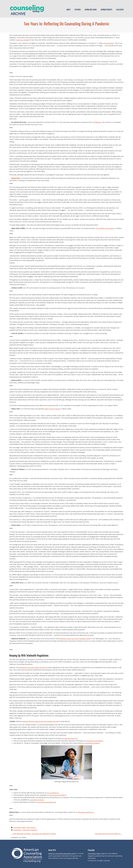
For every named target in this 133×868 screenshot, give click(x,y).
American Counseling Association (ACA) (62, 853)
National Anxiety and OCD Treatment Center (75, 639)
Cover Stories (31, 828)
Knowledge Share (91, 10)
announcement (108, 43)
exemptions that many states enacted (32, 668)
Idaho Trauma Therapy (52, 409)
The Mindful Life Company (105, 228)
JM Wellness (97, 122)
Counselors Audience (30, 830)
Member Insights (106, 10)
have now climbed (22, 40)
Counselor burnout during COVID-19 (109, 834)
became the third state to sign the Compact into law (40, 721)
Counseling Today (19, 828)
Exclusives (120, 10)
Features (78, 10)
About (68, 10)
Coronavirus (17, 830)
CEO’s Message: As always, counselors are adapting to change (33, 834)
